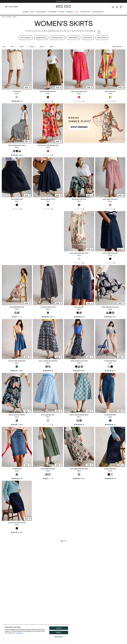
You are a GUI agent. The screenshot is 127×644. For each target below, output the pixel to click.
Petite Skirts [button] (26, 38)
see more (99, 32)
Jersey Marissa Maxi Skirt (17, 145)
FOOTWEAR (52, 12)
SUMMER (70, 12)
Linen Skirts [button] (73, 38)
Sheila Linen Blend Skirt (110, 253)
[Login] (117, 7)
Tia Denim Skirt (17, 469)
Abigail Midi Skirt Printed (17, 415)
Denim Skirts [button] (41, 38)
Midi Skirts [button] (88, 38)
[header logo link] (64, 6)
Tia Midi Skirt (17, 92)
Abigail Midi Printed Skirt (79, 92)
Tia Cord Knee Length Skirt (17, 523)
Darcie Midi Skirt (110, 92)
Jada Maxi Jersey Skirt (48, 307)
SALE (77, 12)
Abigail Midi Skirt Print (48, 199)
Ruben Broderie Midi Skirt (48, 92)
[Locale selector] (6, 7)
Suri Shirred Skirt (17, 199)
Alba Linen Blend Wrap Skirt (79, 253)
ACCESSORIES (41, 12)
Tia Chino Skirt (79, 307)
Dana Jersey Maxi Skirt (110, 199)
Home (4, 17)
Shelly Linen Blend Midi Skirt (48, 361)
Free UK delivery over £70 (64, 1)
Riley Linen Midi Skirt (48, 415)
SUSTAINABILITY (98, 12)
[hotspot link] (95, 123)
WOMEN (26, 12)
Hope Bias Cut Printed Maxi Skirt (48, 145)
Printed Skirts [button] (57, 38)
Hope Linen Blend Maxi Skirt (79, 469)
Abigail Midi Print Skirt (79, 199)
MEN (32, 12)
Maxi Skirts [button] (102, 38)
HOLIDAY (61, 12)
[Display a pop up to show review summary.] (22, 155)
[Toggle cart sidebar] (121, 7)
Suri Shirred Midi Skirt (17, 307)
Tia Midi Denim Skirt (110, 361)
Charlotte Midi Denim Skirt (17, 361)
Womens (9, 17)
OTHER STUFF (85, 12)
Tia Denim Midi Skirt (110, 415)
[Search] (113, 7)
